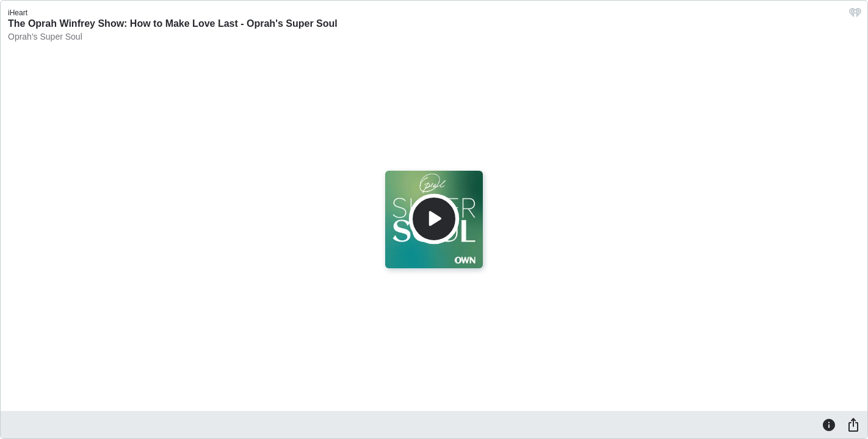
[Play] (434, 219)
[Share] (853, 424)
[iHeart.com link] (855, 16)
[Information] (829, 424)
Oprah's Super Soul (45, 37)
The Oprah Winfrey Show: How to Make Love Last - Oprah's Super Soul (173, 23)
